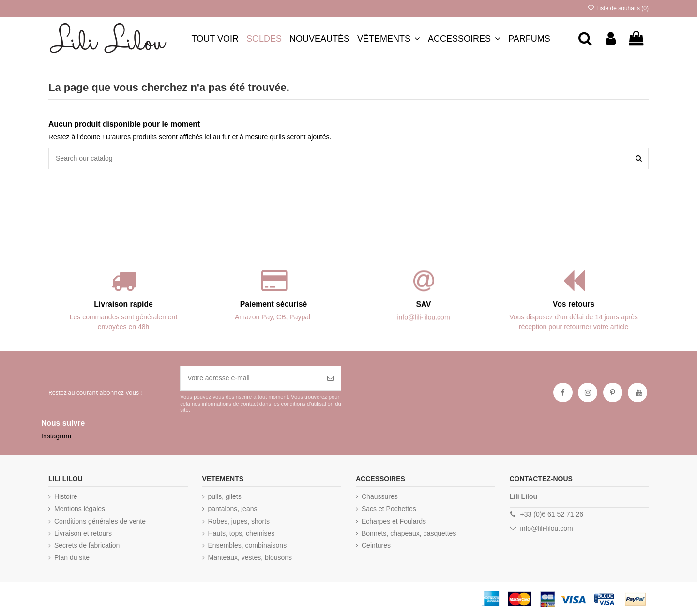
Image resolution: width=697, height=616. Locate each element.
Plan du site (72, 557)
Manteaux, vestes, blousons (250, 557)
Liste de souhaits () (618, 8)
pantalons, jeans (233, 509)
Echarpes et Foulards (394, 521)
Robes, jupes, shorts (239, 521)
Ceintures (376, 545)
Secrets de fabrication (87, 545)
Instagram (56, 436)
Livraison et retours (83, 533)
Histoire (66, 496)
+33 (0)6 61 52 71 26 (552, 514)
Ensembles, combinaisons (248, 545)
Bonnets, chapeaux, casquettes (409, 533)
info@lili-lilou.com (547, 528)
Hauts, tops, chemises (242, 533)
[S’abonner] (331, 378)
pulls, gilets (225, 496)
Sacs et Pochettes (389, 509)
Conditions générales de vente (100, 521)
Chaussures (380, 496)
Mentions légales (80, 509)
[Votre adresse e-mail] (250, 378)
